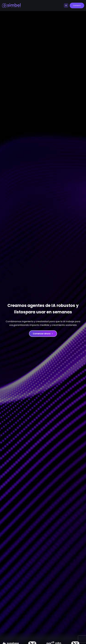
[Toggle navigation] (66, 5)
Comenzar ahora (43, 334)
